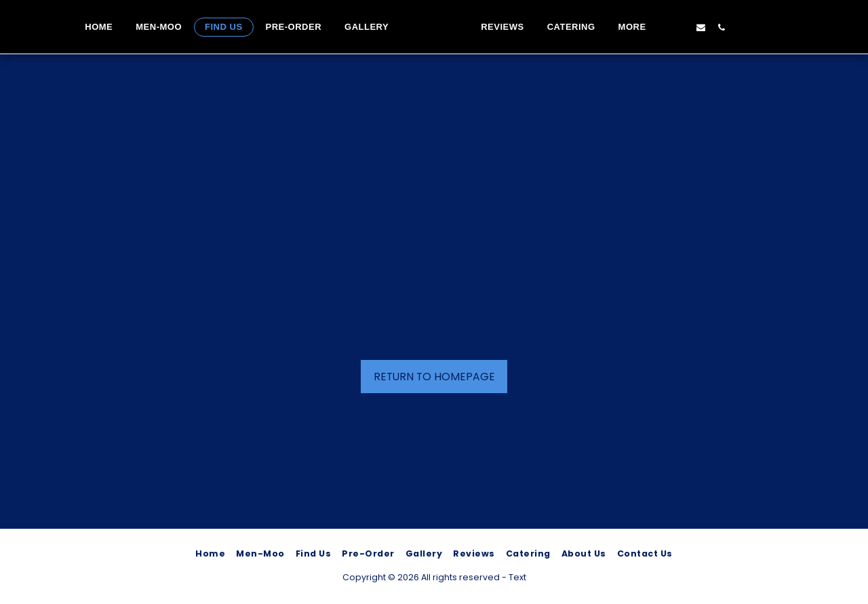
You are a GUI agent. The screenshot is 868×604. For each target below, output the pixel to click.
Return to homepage (434, 377)
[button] (715, 27)
